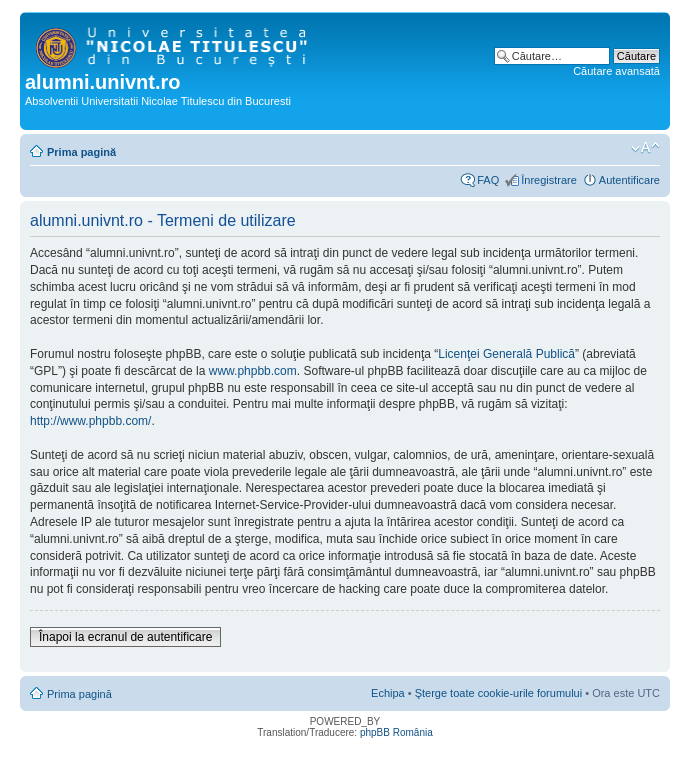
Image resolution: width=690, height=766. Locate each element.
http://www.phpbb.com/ (90, 421)
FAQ (488, 180)
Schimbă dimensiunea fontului (645, 148)
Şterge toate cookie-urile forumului (499, 693)
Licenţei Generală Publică (506, 354)
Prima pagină (81, 152)
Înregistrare (549, 180)
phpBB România (396, 732)
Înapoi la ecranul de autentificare (125, 637)
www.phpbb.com (253, 371)
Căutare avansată (616, 71)
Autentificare (629, 180)
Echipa (388, 693)
